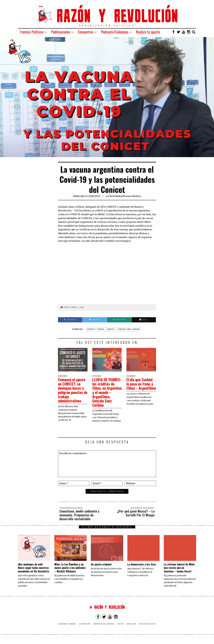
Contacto (85, 628)
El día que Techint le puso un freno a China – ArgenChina (141, 386)
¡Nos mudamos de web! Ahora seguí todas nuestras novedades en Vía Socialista (33, 572)
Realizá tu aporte (148, 32)
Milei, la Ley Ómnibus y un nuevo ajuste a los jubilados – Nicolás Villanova (70, 572)
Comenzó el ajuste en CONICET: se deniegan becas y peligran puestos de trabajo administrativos (72, 390)
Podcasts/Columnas (115, 32)
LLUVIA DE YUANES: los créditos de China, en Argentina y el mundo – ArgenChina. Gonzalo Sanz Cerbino (106, 394)
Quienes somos (67, 628)
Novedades (116, 196)
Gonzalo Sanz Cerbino (129, 329)
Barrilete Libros (104, 628)
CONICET (111, 329)
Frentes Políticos (32, 32)
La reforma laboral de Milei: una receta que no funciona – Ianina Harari (179, 572)
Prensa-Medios (132, 196)
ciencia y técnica (96, 329)
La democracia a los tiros (142, 568)
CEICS (120, 628)
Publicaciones (61, 32)
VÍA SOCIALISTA (147, 628)
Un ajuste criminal (101, 568)
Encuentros (86, 32)
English (131, 628)
